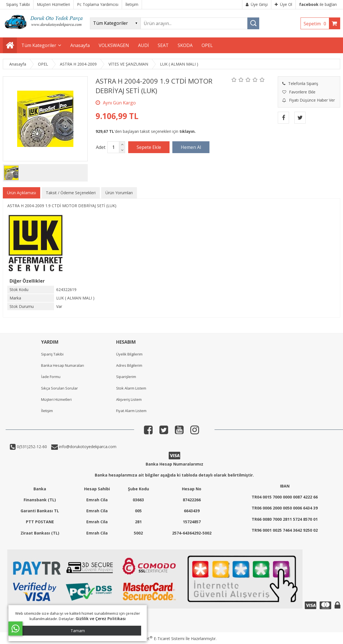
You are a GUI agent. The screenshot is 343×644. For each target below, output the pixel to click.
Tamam (78, 631)
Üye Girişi (257, 4)
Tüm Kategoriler (39, 45)
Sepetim (316, 24)
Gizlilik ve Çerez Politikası (101, 619)
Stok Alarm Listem (131, 388)
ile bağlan (318, 4)
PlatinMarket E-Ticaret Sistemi (155, 639)
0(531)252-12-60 (31, 447)
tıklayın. (188, 131)
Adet (101, 147)
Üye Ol (283, 4)
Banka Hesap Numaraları (63, 365)
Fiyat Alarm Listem (131, 411)
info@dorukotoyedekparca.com (87, 447)
